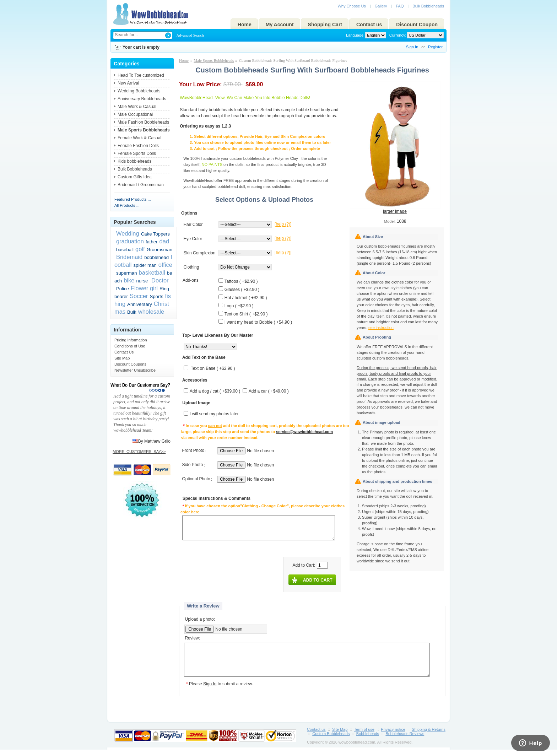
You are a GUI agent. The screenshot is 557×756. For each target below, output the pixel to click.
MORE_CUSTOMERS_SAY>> (139, 452)
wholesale (151, 312)
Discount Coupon (417, 25)
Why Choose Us (351, 6)
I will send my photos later (214, 414)
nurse (142, 281)
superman (127, 273)
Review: (192, 638)
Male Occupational (135, 114)
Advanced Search (190, 35)
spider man (145, 265)
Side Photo (192, 465)
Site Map (122, 358)
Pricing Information (131, 340)
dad (164, 241)
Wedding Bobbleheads (139, 91)
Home (245, 25)
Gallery (381, 6)
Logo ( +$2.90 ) (239, 306)
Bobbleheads (368, 740)
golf (140, 249)
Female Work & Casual (139, 138)
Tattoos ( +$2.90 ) (241, 281)
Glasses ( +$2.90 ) (242, 290)
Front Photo (193, 451)
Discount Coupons (130, 364)
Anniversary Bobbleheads (142, 99)
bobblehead (156, 257)
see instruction (381, 328)
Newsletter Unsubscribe (135, 370)
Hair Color (193, 225)
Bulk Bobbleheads (428, 6)
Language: (355, 35)
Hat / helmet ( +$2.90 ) (246, 298)
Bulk (132, 312)
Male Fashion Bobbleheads (143, 122)
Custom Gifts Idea (135, 177)
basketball (152, 272)
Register (435, 47)
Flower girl (144, 288)
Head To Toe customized (141, 75)
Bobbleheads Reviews (405, 740)
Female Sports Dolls (137, 153)
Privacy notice (393, 736)
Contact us (369, 25)
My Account (280, 25)
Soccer (139, 296)
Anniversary (140, 304)
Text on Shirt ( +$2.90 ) (246, 314)
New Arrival (128, 83)
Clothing (191, 267)
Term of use (364, 736)
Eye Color (193, 239)
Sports (156, 296)
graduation (130, 241)
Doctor (159, 280)
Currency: (397, 35)
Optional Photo (196, 479)
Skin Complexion (199, 253)
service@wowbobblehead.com (304, 432)
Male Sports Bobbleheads (214, 60)
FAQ (400, 6)
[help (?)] (283, 225)
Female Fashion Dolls (138, 146)
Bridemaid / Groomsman (141, 185)
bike (129, 280)
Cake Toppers (155, 234)
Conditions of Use (130, 346)
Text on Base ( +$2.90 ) (213, 369)
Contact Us (124, 352)
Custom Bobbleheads (331, 740)
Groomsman (160, 250)
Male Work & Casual (137, 107)
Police (123, 289)
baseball (125, 250)
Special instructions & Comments (217, 499)
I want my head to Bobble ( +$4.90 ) (258, 322)
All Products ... (127, 205)
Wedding (128, 233)
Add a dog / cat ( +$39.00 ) (215, 391)
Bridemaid (129, 257)
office (165, 265)
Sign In (412, 47)
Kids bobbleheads (134, 161)
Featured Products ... (133, 199)
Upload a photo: (200, 619)
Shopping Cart (325, 25)
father (152, 242)
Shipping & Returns (429, 736)
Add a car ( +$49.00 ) (269, 391)
